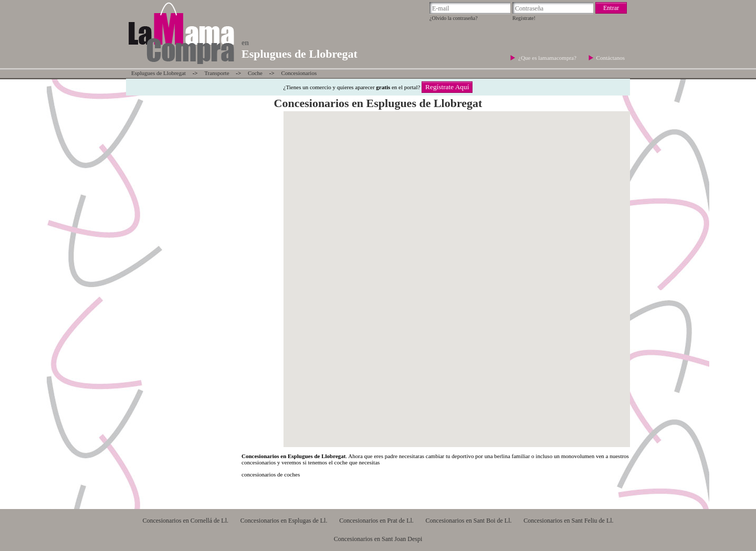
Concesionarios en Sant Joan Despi (378, 539)
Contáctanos (611, 58)
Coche (255, 73)
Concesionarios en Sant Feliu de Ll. (568, 521)
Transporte (217, 73)
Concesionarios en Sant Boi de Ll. (469, 521)
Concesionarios (299, 73)
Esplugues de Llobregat (159, 73)
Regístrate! (524, 18)
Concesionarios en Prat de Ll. (376, 521)
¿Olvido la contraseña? (454, 18)
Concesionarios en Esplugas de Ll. (284, 521)
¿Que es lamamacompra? (548, 58)
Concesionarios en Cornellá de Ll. (185, 521)
